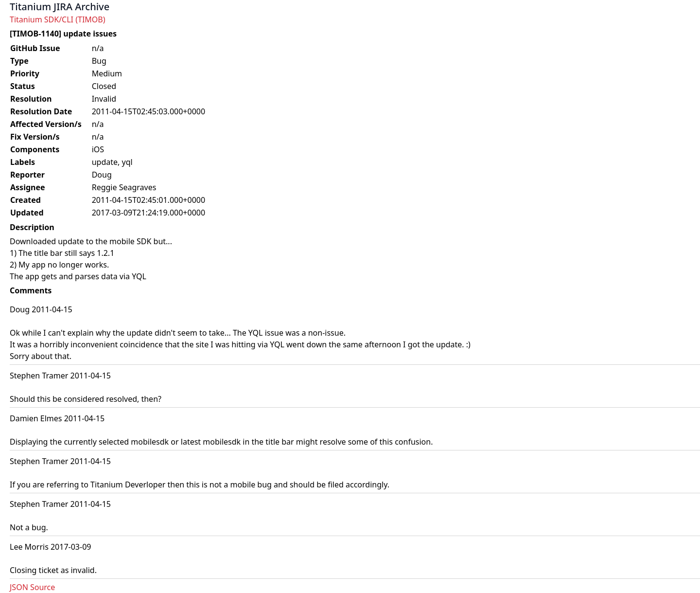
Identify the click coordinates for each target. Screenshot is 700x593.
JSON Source (32, 587)
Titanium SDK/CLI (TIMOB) (58, 19)
